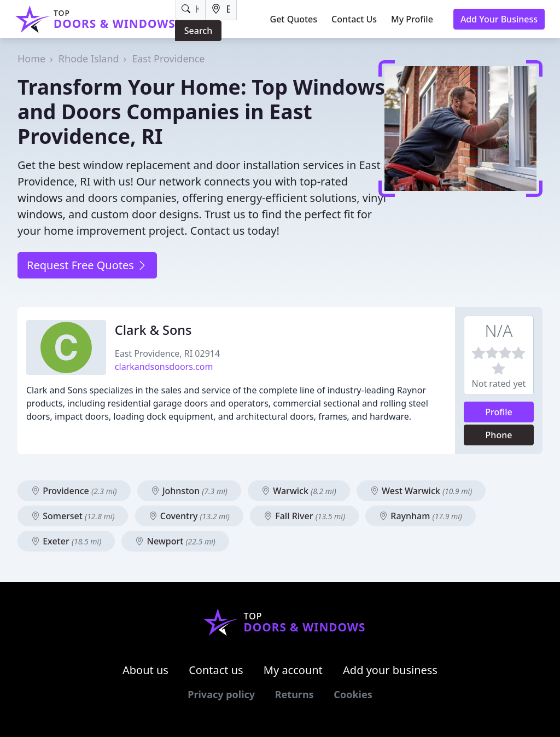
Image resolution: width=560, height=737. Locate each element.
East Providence (168, 59)
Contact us (216, 670)
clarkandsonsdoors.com (164, 367)
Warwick (299, 491)
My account (293, 670)
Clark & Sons (153, 330)
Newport (175, 541)
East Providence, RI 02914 (167, 353)
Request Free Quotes (87, 265)
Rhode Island (89, 59)
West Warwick (421, 491)
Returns (294, 694)
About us (145, 670)
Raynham (421, 516)
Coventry (189, 516)
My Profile (412, 19)
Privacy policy (221, 694)
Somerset (73, 516)
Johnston (189, 491)
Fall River (304, 516)
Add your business (390, 670)
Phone (499, 435)
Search (198, 31)
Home (31, 59)
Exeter (66, 541)
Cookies (353, 694)
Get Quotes (294, 19)
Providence (74, 491)
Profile (499, 412)
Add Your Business (499, 19)
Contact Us (354, 19)
